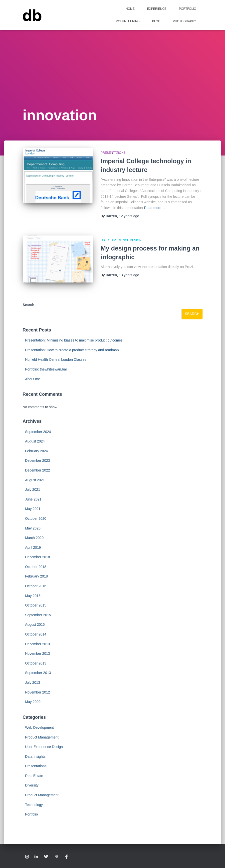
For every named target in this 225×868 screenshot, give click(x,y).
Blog (156, 21)
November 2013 (38, 653)
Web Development (40, 727)
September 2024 (38, 432)
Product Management (42, 737)
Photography (184, 21)
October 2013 (36, 663)
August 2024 (35, 441)
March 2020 (34, 538)
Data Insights (35, 756)
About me (33, 379)
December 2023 (38, 460)
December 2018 (38, 557)
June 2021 (33, 499)
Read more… (154, 208)
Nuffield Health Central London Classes (56, 359)
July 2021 (33, 489)
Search (29, 305)
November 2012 (38, 692)
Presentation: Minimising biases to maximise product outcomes (74, 340)
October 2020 (36, 518)
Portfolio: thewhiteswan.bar (46, 369)
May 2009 (33, 702)
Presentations (113, 153)
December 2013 (38, 644)
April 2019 (33, 547)
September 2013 (38, 673)
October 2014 (36, 634)
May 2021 (33, 509)
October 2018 (36, 567)
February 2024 (37, 451)
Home (130, 9)
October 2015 (36, 605)
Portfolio (187, 9)
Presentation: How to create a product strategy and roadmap (72, 350)
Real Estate (34, 776)
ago (129, 216)
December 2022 (38, 470)
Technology (34, 805)
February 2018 (37, 576)
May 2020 (33, 528)
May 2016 (33, 596)
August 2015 (35, 624)
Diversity (32, 785)
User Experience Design (121, 240)
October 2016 (36, 586)
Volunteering (128, 21)
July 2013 (33, 682)
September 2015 (38, 615)
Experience (157, 9)
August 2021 (35, 480)
